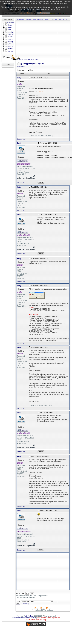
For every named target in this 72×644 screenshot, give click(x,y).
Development (12, 42)
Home (10, 25)
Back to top (21, 139)
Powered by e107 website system (24, 618)
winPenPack (30, 616)
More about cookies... (27, 13)
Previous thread (24, 60)
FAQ (9, 44)
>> (32, 70)
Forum (10, 27)
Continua (43, 13)
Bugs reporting (64, 19)
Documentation (13, 37)
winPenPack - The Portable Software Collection (33, 19)
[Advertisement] (42, 40)
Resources (11, 39)
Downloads (11, 32)
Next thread (35, 60)
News (9, 30)
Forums (54, 19)
